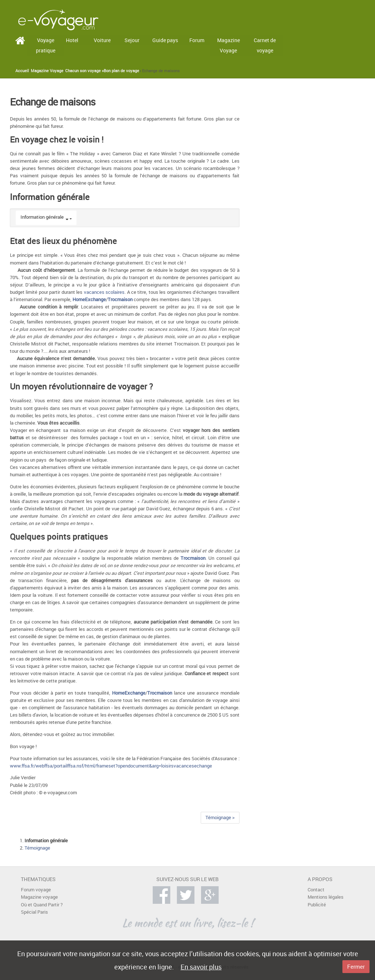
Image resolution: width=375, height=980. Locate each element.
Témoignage (37, 848)
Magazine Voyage (229, 45)
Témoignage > (220, 818)
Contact (316, 890)
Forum (197, 40)
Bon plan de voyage (121, 71)
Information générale (42, 217)
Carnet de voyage (265, 45)
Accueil (22, 71)
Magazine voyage (39, 897)
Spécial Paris (34, 912)
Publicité (317, 905)
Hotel (72, 40)
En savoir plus (201, 967)
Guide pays (165, 40)
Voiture (102, 40)
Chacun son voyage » (84, 71)
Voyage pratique (46, 45)
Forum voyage (36, 890)
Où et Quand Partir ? (42, 905)
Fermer (356, 966)
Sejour (132, 40)
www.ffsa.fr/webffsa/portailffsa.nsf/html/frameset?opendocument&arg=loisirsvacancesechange (111, 766)
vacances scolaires (104, 292)
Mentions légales (326, 897)
